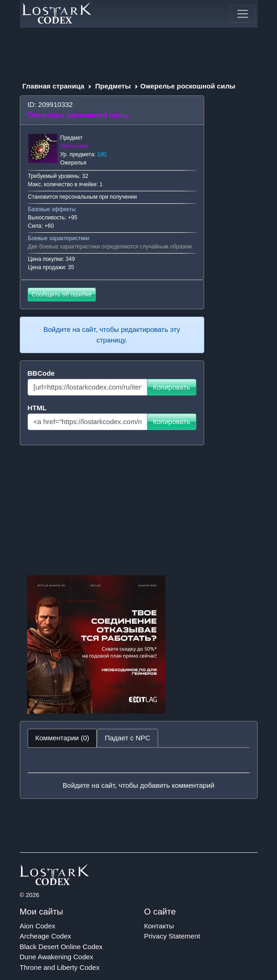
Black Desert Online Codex (61, 947)
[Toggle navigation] (242, 14)
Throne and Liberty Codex (60, 967)
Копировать (172, 387)
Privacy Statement (172, 936)
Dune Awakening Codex (57, 957)
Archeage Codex (46, 936)
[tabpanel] (139, 773)
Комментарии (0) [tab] (62, 738)
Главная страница (53, 86)
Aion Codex (38, 926)
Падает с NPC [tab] (127, 738)
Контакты (159, 926)
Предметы (113, 86)
